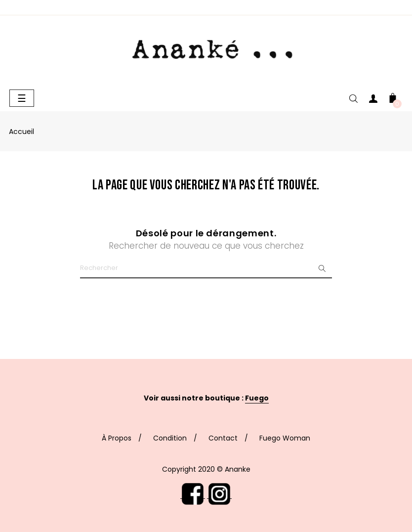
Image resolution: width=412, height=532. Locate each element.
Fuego (257, 398)
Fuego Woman (285, 438)
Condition (170, 438)
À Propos (117, 438)
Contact (223, 438)
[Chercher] (206, 268)
